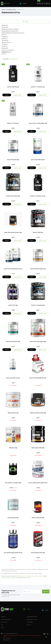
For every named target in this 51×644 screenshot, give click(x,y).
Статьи (2, 621)
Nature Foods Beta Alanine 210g (38, 268)
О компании (3, 613)
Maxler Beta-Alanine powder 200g (38, 411)
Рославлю (4, 576)
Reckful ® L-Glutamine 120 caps (38, 195)
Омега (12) (4, 35)
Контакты (3, 624)
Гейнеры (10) (4, 46)
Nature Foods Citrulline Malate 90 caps (13, 268)
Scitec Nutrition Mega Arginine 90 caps (13, 551)
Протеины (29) (5, 27)
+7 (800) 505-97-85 (6, 641)
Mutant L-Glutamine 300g (38, 516)
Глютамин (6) (5, 44)
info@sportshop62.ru (6, 636)
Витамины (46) (5, 48)
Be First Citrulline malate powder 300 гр (38, 481)
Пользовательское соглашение (32, 616)
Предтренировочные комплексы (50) (10, 31)
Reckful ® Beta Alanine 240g (13, 195)
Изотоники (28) (5, 41)
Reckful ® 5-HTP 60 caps (13, 123)
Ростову (28, 574)
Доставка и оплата (4, 619)
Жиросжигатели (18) (6, 42)
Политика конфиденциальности (32, 613)
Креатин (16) (4, 39)
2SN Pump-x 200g (13, 446)
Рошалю (13, 576)
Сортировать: (6, 59)
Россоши (9, 576)
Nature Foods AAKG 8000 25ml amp (38, 376)
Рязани (20, 574)
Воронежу (32, 574)
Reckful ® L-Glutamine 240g (38, 304)
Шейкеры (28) (5, 25)
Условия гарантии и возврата (6, 616)
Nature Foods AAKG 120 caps (13, 376)
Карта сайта (29, 621)
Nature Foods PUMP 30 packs (38, 159)
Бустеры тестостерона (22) (8, 50)
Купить (6, 95)
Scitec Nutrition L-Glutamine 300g (13, 481)
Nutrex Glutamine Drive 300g (38, 551)
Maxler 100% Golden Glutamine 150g (13, 231)
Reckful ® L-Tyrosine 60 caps (38, 87)
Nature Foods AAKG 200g (13, 159)
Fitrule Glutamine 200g (13, 516)
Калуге (40, 574)
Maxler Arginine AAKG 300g (38, 446)
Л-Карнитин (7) (5, 37)
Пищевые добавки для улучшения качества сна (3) (13, 33)
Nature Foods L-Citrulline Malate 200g (38, 123)
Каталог (27, 607)
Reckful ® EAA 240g (13, 304)
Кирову (37, 574)
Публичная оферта (30, 619)
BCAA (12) (4, 54)
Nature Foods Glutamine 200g (13, 340)
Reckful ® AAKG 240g (38, 231)
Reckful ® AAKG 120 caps (13, 87)
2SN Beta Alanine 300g (13, 411)
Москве (24, 574)
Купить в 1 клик (18, 95)
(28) (6, 52)
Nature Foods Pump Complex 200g (38, 340)
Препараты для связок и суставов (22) (10, 29)
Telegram (23, 4)
